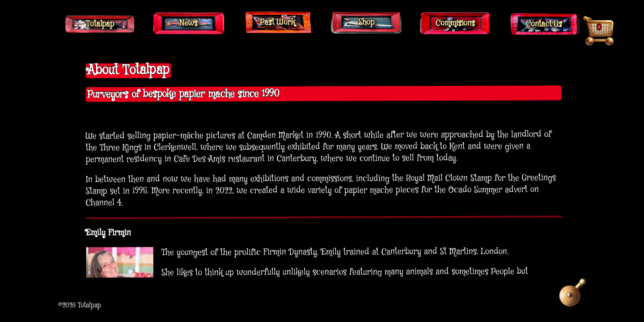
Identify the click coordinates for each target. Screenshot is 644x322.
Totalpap (100, 24)
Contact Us (544, 24)
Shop (366, 22)
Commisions (455, 23)
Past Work (278, 22)
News (189, 23)
